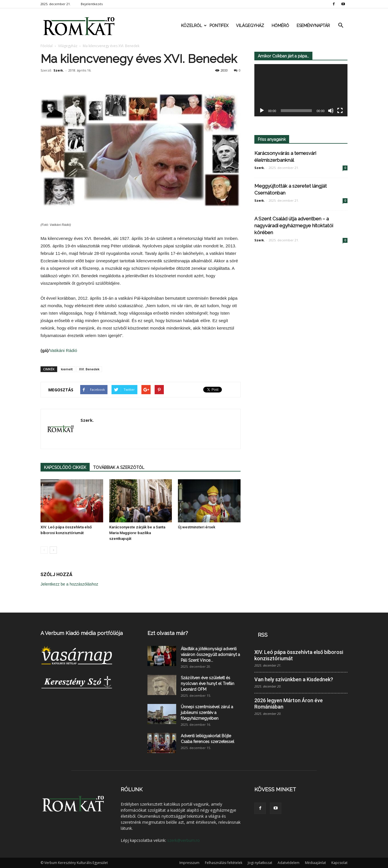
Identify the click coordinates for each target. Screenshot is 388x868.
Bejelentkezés (92, 4)
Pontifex (219, 26)
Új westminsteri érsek (197, 527)
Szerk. (59, 70)
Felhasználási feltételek (224, 863)
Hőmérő (280, 26)
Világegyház (250, 26)
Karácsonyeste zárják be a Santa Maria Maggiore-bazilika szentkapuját (137, 533)
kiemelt (67, 369)
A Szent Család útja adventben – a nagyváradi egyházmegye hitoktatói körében (294, 226)
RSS (263, 635)
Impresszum (189, 863)
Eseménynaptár (313, 26)
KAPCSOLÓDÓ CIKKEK (65, 467)
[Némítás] (331, 111)
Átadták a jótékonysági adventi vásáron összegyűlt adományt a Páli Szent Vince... (210, 655)
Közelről (193, 26)
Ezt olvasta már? (168, 633)
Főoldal (47, 46)
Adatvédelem (289, 863)
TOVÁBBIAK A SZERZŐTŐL (119, 467)
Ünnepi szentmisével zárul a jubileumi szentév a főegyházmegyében (207, 713)
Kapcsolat (339, 863)
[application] (301, 90)
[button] (341, 26)
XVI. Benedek (89, 369)
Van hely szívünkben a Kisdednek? (294, 679)
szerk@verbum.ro (184, 840)
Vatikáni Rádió (64, 350)
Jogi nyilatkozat (260, 863)
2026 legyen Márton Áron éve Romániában (289, 704)
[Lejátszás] (262, 111)
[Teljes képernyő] (340, 111)
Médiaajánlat (315, 863)
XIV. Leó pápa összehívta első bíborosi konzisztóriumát (299, 655)
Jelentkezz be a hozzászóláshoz (69, 584)
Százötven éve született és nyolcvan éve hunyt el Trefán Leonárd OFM (208, 684)
